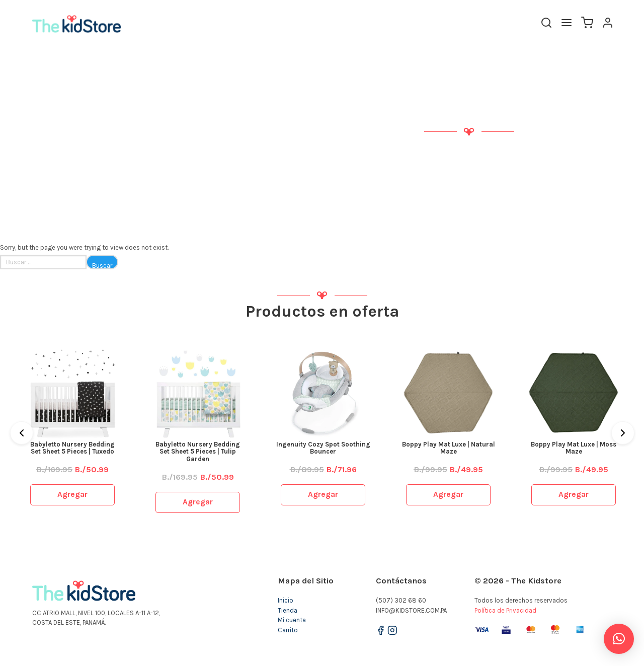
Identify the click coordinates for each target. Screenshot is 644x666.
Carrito (288, 630)
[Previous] (22, 433)
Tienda (288, 610)
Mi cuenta (292, 620)
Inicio (286, 600)
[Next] (623, 433)
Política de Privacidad (505, 610)
